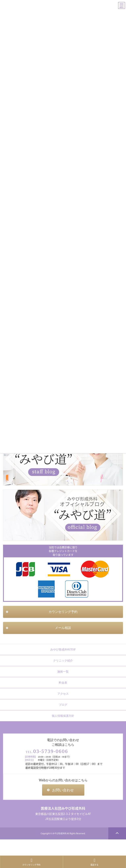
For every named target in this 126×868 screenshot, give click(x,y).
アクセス (63, 694)
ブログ (63, 705)
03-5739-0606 (51, 751)
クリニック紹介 (63, 660)
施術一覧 (63, 671)
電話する (95, 862)
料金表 (63, 683)
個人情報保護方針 (63, 716)
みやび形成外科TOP (63, 649)
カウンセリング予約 (32, 862)
